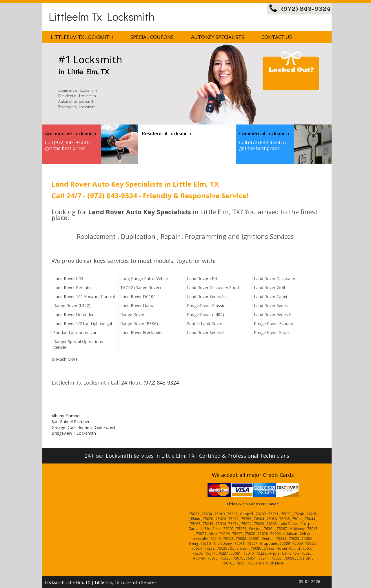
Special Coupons (152, 37)
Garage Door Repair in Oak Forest (84, 427)
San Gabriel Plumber (71, 422)
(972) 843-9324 (306, 9)
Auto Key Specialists (218, 37)
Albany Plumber (66, 416)
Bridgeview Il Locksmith (74, 433)
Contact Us (277, 37)
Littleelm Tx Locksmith (102, 16)
